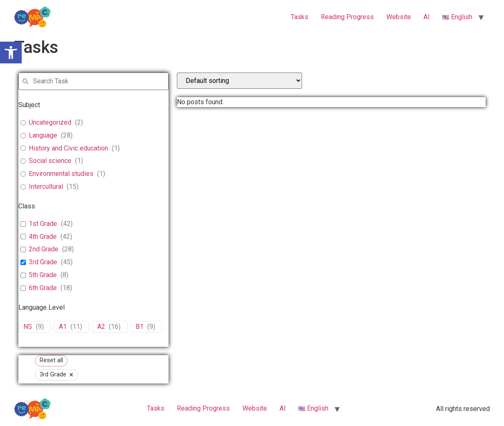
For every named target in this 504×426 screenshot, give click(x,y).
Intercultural (46, 187)
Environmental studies (61, 174)
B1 (140, 327)
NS (28, 327)
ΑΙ (427, 17)
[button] (11, 53)
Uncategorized (50, 122)
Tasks (300, 17)
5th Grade (43, 275)
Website (399, 17)
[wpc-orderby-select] (239, 81)
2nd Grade (44, 249)
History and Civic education (68, 148)
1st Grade (43, 224)
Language (43, 135)
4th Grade (43, 237)
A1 (63, 327)
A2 (101, 327)
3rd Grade (43, 262)
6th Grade (43, 288)
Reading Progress (347, 17)
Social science (50, 161)
